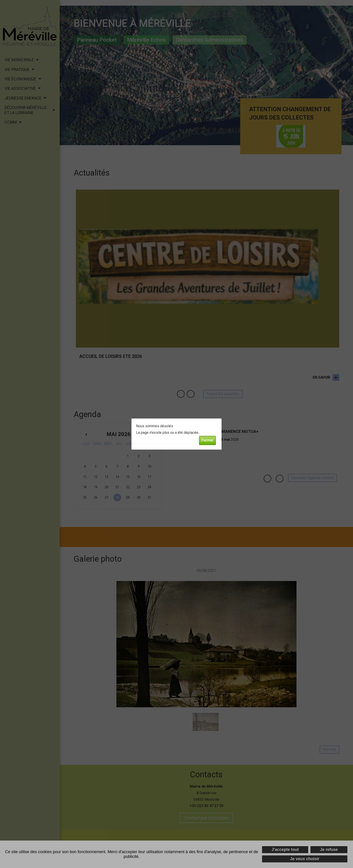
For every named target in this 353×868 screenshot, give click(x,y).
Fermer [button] (207, 440)
